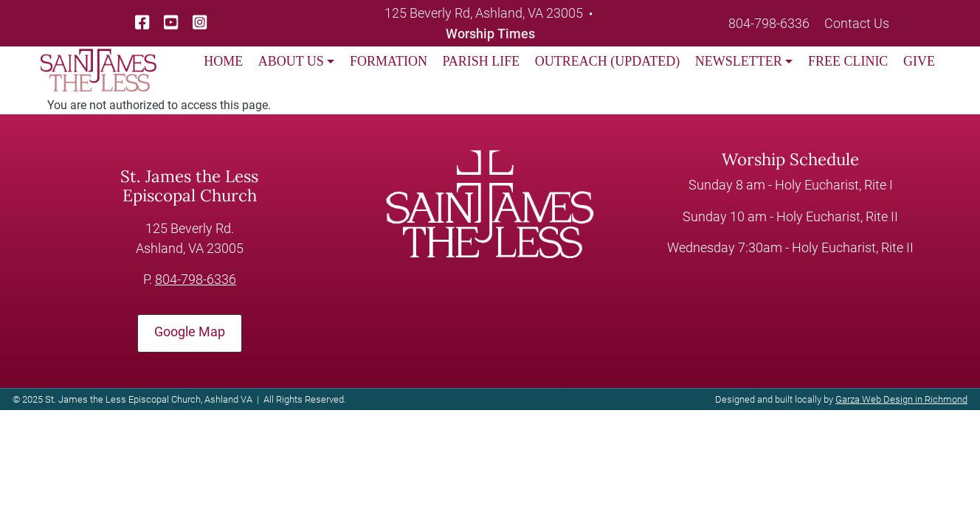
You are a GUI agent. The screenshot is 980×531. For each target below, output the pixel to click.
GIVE (919, 61)
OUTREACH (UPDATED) (608, 61)
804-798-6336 (769, 23)
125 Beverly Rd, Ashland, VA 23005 (484, 13)
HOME (223, 61)
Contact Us (857, 23)
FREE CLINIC (848, 61)
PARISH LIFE (481, 61)
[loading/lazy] (98, 60)
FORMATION (389, 61)
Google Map (190, 332)
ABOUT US (291, 61)
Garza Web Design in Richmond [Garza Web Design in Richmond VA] (901, 399)
